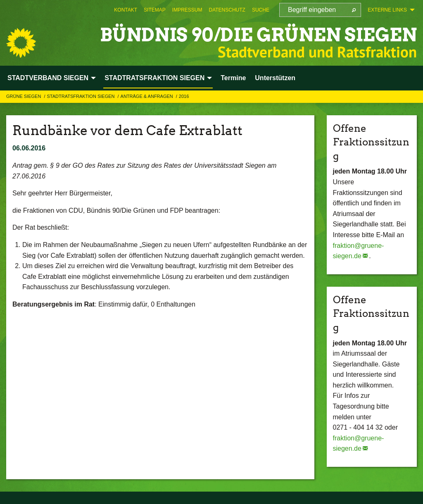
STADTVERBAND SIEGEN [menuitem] (48, 78)
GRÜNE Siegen (24, 96)
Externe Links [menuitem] (387, 10)
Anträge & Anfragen (147, 96)
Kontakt (126, 10)
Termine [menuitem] (233, 78)
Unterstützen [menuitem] (275, 78)
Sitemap (155, 10)
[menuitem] (126, 10)
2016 (184, 96)
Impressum (187, 10)
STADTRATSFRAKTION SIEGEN (81, 96)
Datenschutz (227, 10)
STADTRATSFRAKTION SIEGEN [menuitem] (154, 78)
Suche (261, 10)
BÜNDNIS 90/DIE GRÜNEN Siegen (258, 35)
